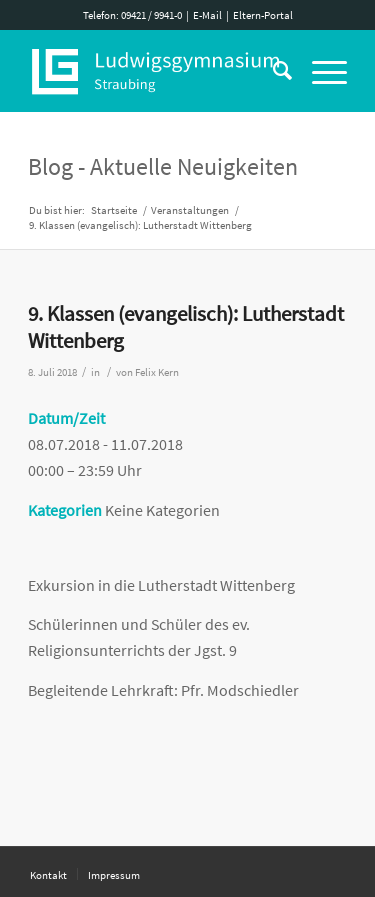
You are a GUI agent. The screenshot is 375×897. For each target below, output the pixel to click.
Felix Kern (157, 372)
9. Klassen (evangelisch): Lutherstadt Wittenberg (186, 327)
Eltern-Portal (263, 15)
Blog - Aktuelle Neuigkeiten (163, 166)
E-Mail (207, 15)
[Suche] (272, 71)
